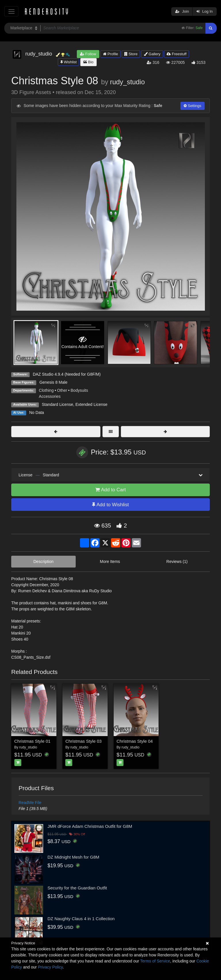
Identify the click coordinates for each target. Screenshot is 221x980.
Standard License (57, 404)
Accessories (50, 396)
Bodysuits (79, 390)
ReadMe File (30, 803)
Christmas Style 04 (135, 741)
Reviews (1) (177, 561)
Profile (110, 54)
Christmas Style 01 (33, 741)
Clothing (46, 390)
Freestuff (177, 54)
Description (43, 561)
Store (131, 54)
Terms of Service (155, 961)
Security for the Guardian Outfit (77, 888)
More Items (110, 561)
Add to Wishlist (110, 505)
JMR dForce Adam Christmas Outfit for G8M (90, 826)
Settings (193, 106)
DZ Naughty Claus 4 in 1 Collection (81, 919)
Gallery (152, 54)
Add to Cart (110, 490)
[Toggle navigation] (11, 11)
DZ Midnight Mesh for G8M (73, 857)
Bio (88, 62)
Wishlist (68, 62)
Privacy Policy (50, 967)
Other (62, 390)
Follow (88, 54)
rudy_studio (127, 82)
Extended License (91, 404)
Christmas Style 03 (83, 741)
